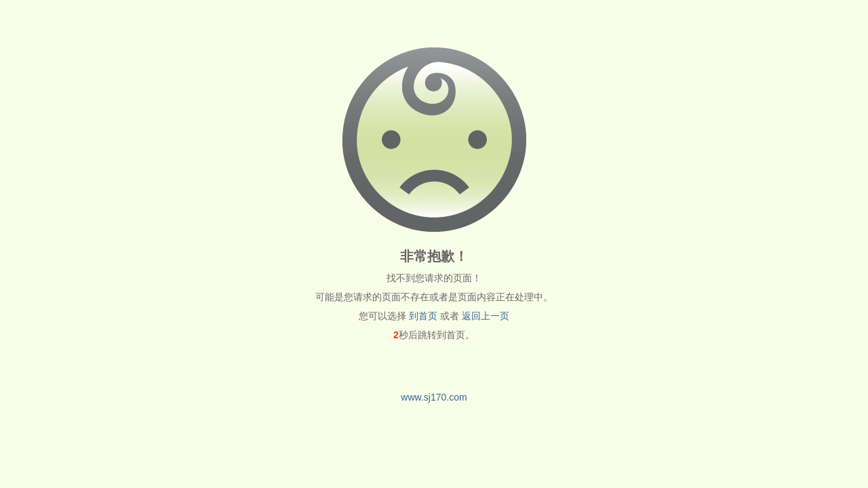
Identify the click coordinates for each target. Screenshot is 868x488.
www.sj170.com (434, 397)
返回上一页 (486, 316)
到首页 (423, 316)
